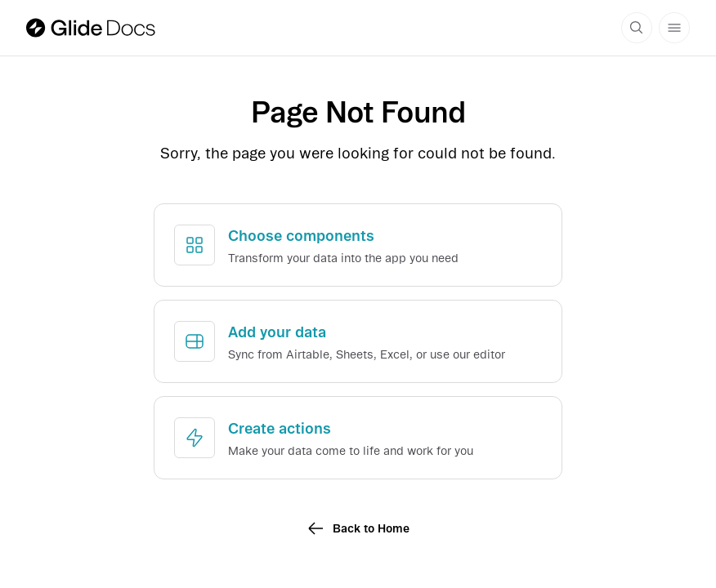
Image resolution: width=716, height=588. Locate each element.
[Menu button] (674, 28)
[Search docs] (637, 28)
